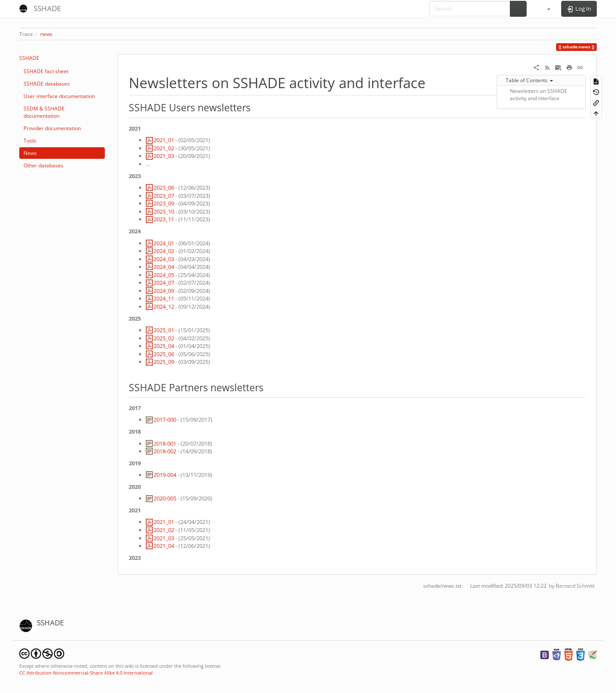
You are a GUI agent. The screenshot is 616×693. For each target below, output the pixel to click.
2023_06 (164, 187)
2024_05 (164, 275)
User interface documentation (59, 96)
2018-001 (165, 443)
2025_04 (164, 346)
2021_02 (164, 148)
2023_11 (164, 219)
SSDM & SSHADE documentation (44, 112)
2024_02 (164, 251)
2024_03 (164, 259)
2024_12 (164, 306)
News (30, 153)
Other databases (43, 165)
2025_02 (164, 338)
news (46, 34)
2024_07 (164, 283)
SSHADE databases (47, 84)
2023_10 (164, 211)
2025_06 (164, 354)
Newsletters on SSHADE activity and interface (539, 95)
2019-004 (165, 475)
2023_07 (164, 196)
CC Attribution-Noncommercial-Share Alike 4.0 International (86, 673)
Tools (30, 141)
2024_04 (164, 267)
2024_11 (164, 298)
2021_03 (164, 156)
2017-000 (165, 419)
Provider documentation (52, 128)
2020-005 (165, 498)
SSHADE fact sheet (46, 71)
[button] (545, 9)
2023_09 (164, 203)
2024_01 (164, 243)
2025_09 (164, 362)
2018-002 (165, 451)
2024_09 (164, 291)
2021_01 (164, 140)
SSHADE (29, 58)
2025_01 (164, 330)
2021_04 (164, 546)
